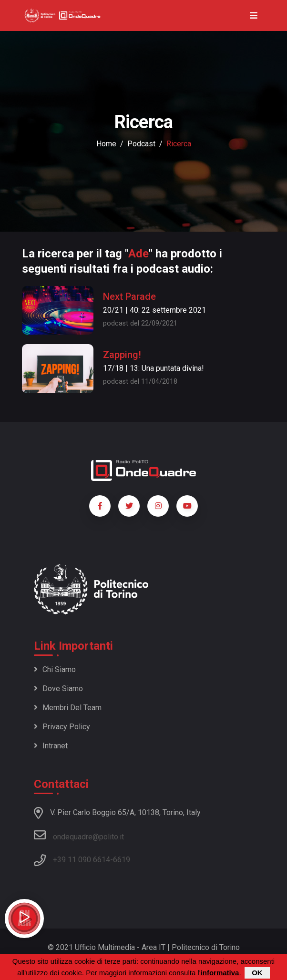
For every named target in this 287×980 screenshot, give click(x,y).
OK (257, 973)
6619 (122, 860)
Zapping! (122, 355)
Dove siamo (58, 689)
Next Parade (129, 296)
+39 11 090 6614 (82, 860)
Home (106, 144)
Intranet (51, 746)
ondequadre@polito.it (79, 835)
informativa (220, 973)
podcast (141, 144)
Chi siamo (55, 669)
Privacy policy (62, 727)
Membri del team (68, 708)
